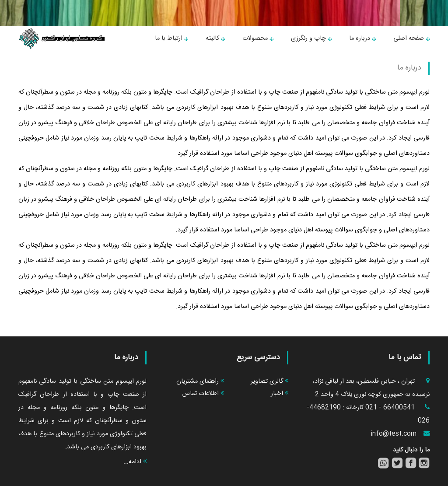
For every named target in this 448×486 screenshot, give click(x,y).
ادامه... (135, 462)
